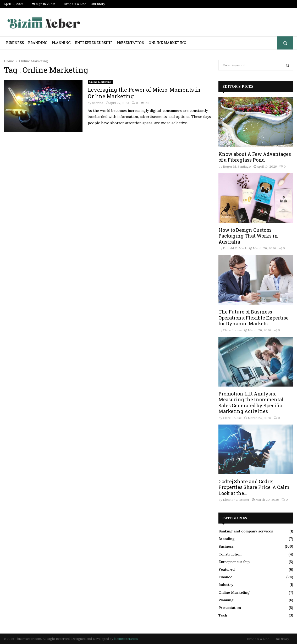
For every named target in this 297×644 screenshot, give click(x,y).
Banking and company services (246, 531)
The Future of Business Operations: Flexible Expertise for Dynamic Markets (254, 318)
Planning (61, 43)
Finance (225, 577)
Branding (38, 43)
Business (15, 43)
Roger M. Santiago (237, 166)
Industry (226, 585)
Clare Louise (232, 330)
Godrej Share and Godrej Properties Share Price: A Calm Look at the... (254, 487)
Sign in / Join (44, 4)
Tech (223, 615)
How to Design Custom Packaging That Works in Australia (248, 236)
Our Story (98, 4)
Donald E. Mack (235, 248)
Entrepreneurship (94, 43)
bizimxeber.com (126, 639)
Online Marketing (167, 43)
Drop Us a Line (75, 4)
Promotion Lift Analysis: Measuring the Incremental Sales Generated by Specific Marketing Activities (251, 403)
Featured (227, 569)
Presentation (130, 43)
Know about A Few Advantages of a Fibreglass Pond (255, 157)
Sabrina (98, 103)
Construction (230, 554)
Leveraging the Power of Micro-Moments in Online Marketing (144, 93)
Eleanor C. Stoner (236, 500)
